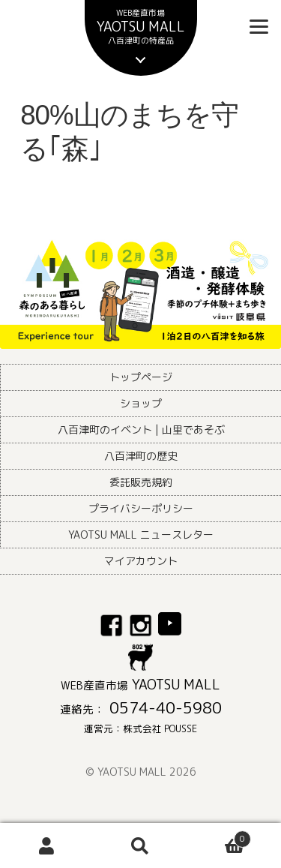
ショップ (141, 403)
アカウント (47, 846)
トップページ (141, 377)
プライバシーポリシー (141, 508)
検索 (140, 846)
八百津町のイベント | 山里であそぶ (141, 429)
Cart (219, 836)
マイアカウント (141, 561)
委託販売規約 (141, 482)
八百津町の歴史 (141, 456)
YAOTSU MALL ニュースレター (141, 535)
